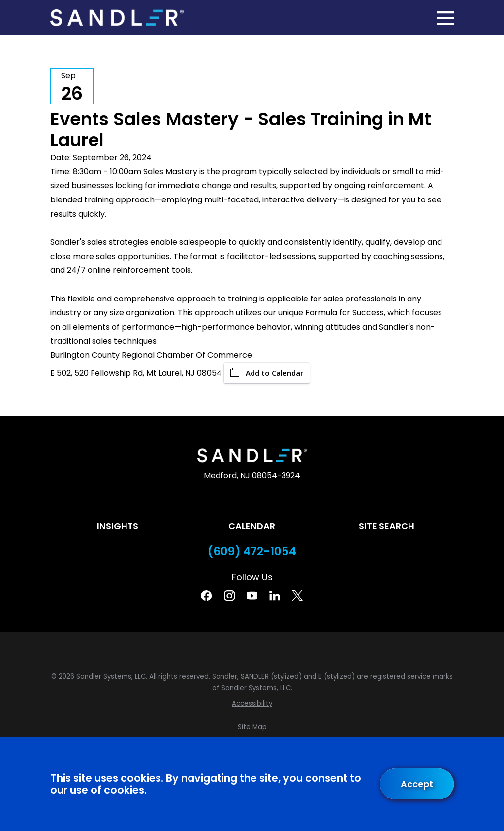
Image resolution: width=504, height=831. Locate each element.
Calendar (252, 526)
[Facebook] (206, 596)
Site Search (387, 526)
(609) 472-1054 (252, 551)
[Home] (117, 18)
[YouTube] (252, 596)
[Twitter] (297, 596)
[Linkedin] (275, 596)
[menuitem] (252, 704)
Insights (118, 526)
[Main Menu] (445, 18)
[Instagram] (229, 596)
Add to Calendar (267, 373)
